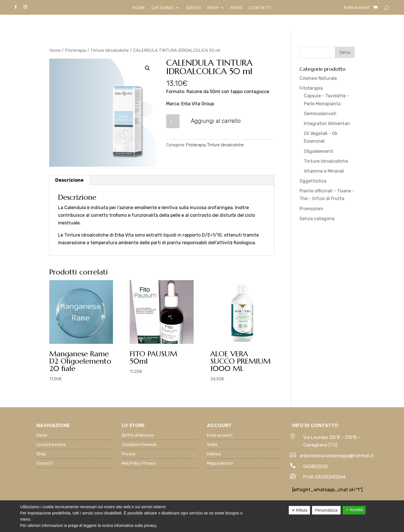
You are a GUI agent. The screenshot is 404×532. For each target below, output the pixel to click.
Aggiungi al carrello (216, 121)
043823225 (316, 466)
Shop (213, 8)
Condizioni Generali (139, 445)
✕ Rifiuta (300, 510)
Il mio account (357, 8)
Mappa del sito (220, 464)
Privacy (129, 454)
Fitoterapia (75, 50)
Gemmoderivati (320, 114)
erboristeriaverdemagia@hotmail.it (337, 456)
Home (139, 8)
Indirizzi (214, 454)
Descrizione (69, 180)
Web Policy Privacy (139, 464)
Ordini (212, 445)
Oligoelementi (319, 151)
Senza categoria (317, 219)
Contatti (260, 8)
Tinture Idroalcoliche (110, 50)
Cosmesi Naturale (318, 78)
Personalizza (326, 510)
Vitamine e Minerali (324, 171)
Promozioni (311, 209)
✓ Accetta (354, 510)
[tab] (70, 180)
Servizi (194, 8)
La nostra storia (51, 445)
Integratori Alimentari (327, 124)
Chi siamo (163, 8)
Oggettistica (313, 181)
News (237, 8)
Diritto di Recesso (138, 436)
